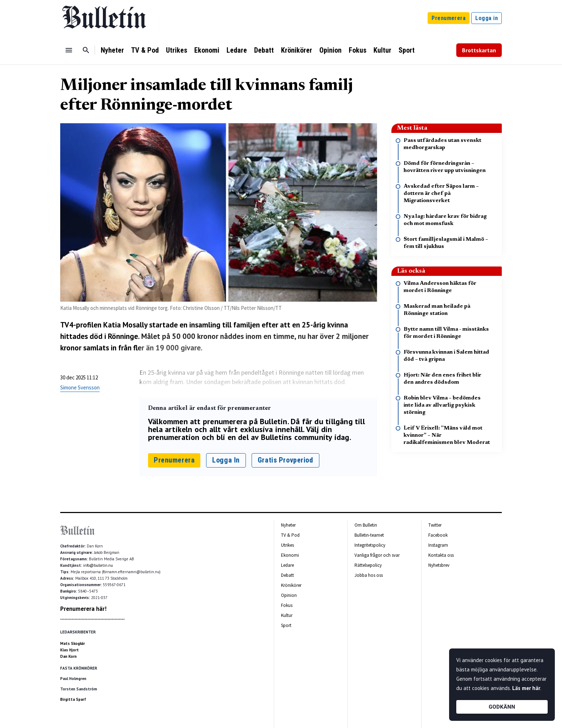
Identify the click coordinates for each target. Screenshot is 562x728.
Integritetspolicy (370, 545)
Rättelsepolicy (368, 565)
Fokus (358, 50)
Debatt (264, 50)
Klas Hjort (70, 650)
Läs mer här (526, 688)
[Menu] (69, 50)
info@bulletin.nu (98, 565)
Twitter (435, 525)
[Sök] (86, 50)
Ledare (237, 50)
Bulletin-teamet (369, 535)
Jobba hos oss (369, 575)
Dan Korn (68, 656)
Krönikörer (297, 50)
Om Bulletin (366, 525)
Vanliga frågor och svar (377, 555)
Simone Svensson (80, 387)
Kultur (382, 50)
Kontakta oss (441, 555)
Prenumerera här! (83, 609)
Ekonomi (207, 50)
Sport (407, 50)
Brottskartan (479, 50)
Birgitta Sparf (73, 699)
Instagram (438, 545)
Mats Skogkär (73, 643)
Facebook (438, 535)
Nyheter (112, 50)
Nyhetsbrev (439, 565)
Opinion (330, 50)
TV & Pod (145, 50)
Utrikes (177, 50)
